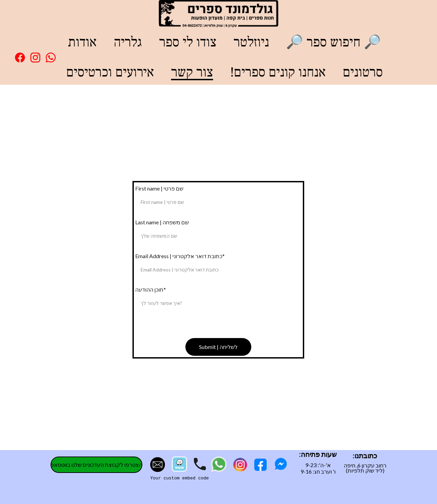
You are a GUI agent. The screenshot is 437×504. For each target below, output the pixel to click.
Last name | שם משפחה (162, 222)
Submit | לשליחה (218, 347)
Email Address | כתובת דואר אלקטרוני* (180, 256)
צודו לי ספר (188, 42)
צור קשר (192, 72)
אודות (82, 42)
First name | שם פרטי (159, 188)
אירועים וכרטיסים (110, 72)
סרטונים (363, 72)
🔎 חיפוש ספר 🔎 (334, 42)
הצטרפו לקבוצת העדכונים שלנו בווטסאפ (96, 465)
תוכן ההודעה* (151, 289)
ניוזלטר (251, 42)
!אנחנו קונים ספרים (278, 72)
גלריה (128, 42)
